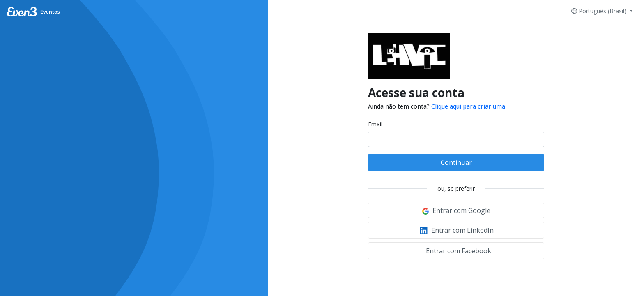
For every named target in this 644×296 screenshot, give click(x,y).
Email (375, 124)
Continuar (456, 162)
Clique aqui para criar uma (468, 106)
